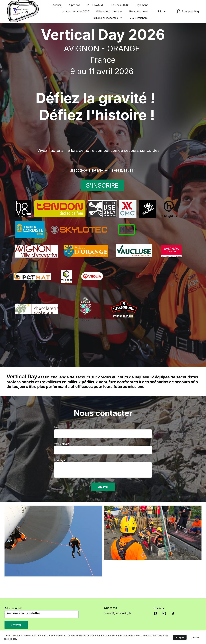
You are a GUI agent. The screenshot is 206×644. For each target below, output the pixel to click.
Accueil (57, 5)
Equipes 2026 (120, 5)
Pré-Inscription (138, 11)
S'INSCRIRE (102, 187)
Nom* (58, 439)
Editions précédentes (105, 18)
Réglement (141, 5)
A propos (74, 5)
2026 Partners (139, 18)
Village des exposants (109, 11)
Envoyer (103, 498)
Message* (60, 471)
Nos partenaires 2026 (76, 11)
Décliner (196, 637)
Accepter (180, 637)
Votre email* (62, 455)
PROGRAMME (96, 5)
